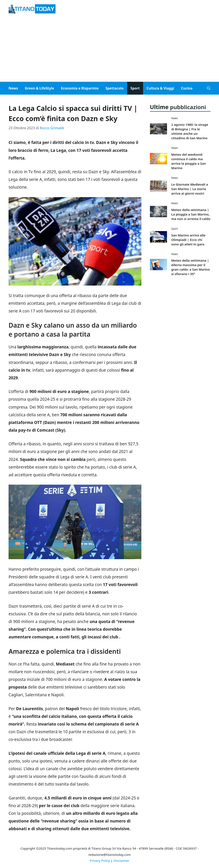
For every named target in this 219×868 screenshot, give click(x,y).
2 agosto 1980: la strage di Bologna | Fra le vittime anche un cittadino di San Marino (190, 131)
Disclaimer (121, 861)
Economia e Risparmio (80, 88)
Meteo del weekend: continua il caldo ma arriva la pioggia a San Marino (189, 161)
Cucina (187, 88)
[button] (209, 88)
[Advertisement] (109, 50)
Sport (135, 88)
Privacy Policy (100, 861)
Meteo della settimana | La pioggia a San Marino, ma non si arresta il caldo (191, 214)
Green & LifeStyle (39, 88)
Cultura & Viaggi (160, 88)
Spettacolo (115, 88)
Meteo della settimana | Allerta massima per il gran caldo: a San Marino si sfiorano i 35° (191, 267)
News (13, 88)
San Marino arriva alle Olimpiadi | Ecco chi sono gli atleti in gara (188, 240)
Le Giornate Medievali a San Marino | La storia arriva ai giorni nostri (190, 189)
